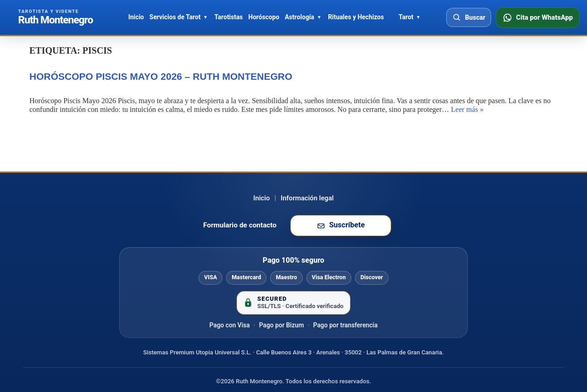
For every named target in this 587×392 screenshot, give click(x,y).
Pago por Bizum (282, 325)
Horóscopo (264, 17)
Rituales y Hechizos (356, 17)
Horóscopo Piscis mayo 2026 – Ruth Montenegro (161, 76)
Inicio (136, 17)
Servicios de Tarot (175, 17)
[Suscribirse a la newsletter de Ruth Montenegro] (341, 226)
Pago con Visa (230, 325)
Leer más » (467, 109)
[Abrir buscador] (469, 17)
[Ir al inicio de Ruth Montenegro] (55, 17)
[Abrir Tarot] (418, 17)
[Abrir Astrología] (319, 17)
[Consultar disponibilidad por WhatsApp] (538, 18)
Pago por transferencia (346, 325)
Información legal (307, 198)
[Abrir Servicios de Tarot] (205, 17)
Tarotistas (228, 17)
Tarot (406, 17)
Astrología (299, 17)
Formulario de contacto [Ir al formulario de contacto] (240, 225)
